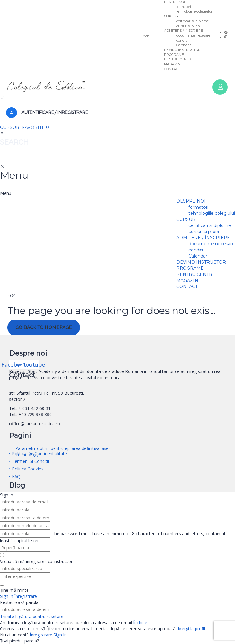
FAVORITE (35, 127)
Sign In (60, 635)
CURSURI (172, 16)
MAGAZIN (172, 64)
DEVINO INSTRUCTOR (182, 50)
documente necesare (193, 35)
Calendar (183, 45)
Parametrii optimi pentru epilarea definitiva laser (63, 448)
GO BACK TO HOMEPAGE (44, 327)
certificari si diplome (192, 21)
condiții (182, 40)
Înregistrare (42, 635)
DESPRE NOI (191, 201)
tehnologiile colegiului (194, 11)
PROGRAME (174, 55)
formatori (184, 7)
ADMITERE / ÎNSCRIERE (183, 31)
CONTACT (172, 69)
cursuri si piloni (188, 26)
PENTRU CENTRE (179, 59)
